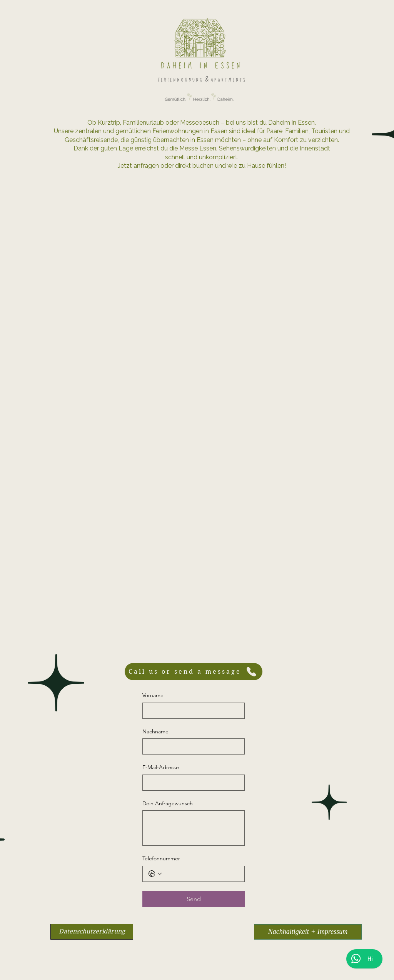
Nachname (155, 731)
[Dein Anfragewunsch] (194, 828)
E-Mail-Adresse (161, 767)
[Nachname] (191, 746)
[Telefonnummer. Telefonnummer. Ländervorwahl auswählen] (155, 874)
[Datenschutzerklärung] (92, 932)
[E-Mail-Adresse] (191, 783)
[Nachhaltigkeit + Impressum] (308, 932)
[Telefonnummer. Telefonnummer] (201, 874)
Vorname (153, 695)
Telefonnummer (161, 858)
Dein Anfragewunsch (168, 803)
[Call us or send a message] (194, 672)
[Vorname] (191, 711)
